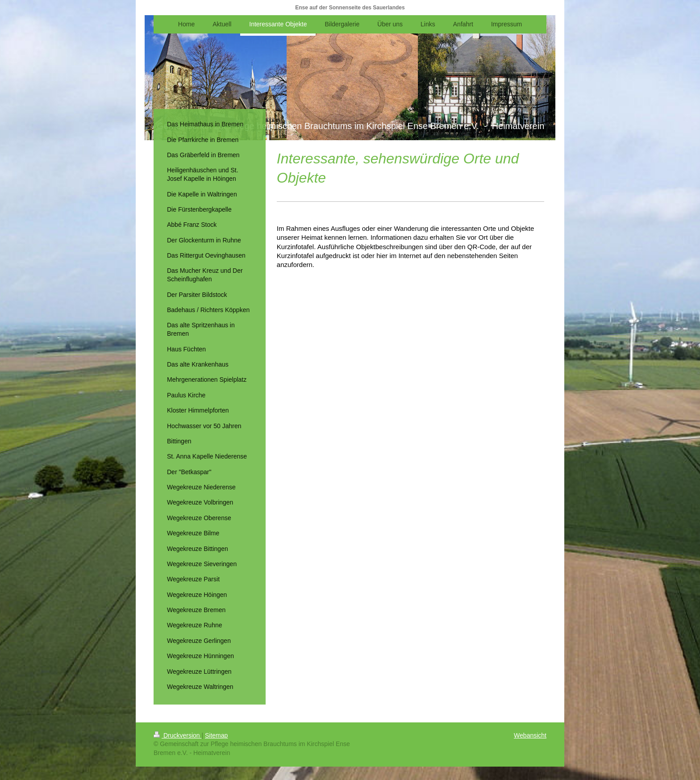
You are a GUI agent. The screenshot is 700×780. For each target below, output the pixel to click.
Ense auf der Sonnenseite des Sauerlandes (350, 8)
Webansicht (530, 735)
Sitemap (216, 735)
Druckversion (177, 735)
